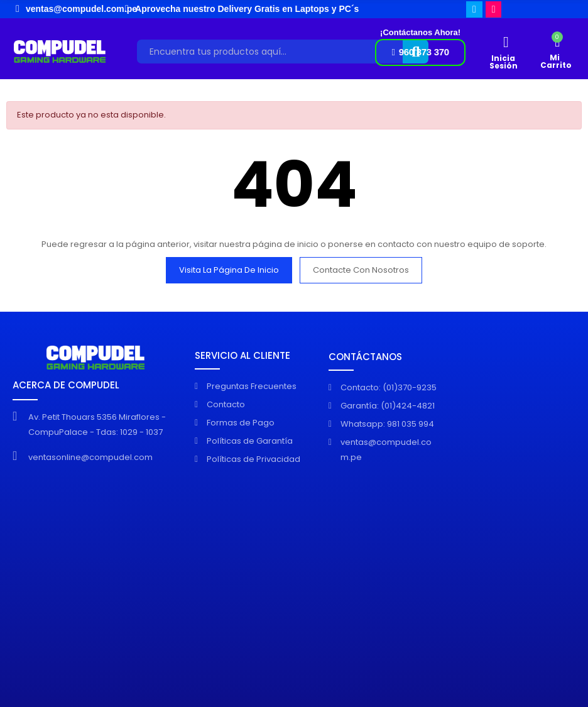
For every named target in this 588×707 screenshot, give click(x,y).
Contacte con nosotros (361, 270)
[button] (420, 52)
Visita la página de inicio (229, 270)
